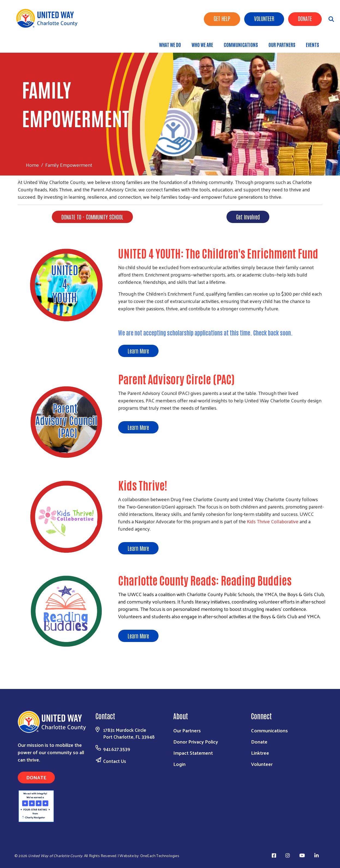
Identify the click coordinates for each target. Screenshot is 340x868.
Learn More (138, 351)
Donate (305, 18)
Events (312, 44)
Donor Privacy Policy (196, 741)
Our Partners (282, 44)
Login (179, 764)
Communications (241, 44)
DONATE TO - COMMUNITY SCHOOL (92, 217)
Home (32, 165)
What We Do (170, 44)
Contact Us (115, 761)
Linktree (260, 753)
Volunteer (264, 18)
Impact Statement (193, 753)
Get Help (222, 18)
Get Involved (248, 217)
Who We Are (202, 44)
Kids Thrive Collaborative (273, 521)
